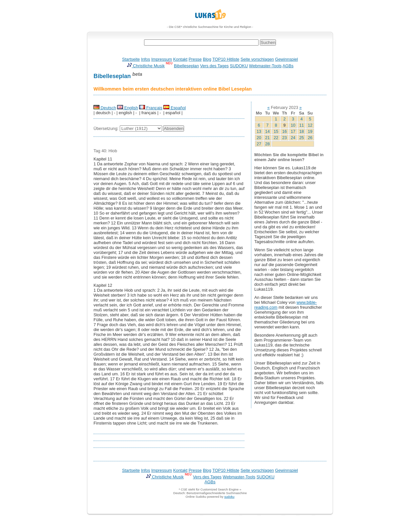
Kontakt (180, 59)
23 (284, 138)
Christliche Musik (146, 66)
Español (175, 108)
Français (151, 108)
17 (293, 131)
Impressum (162, 59)
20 (259, 138)
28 (267, 144)
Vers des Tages (214, 66)
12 (310, 125)
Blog (207, 59)
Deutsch (105, 108)
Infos (146, 59)
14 (267, 131)
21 (267, 138)
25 (302, 138)
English (128, 108)
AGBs (288, 66)
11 (302, 125)
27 (259, 144)
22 (276, 138)
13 (259, 131)
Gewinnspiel (286, 59)
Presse (195, 59)
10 (293, 125)
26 (310, 138)
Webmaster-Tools (265, 66)
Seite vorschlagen (257, 59)
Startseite (131, 59)
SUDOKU (239, 66)
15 (276, 131)
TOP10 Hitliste (226, 59)
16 (284, 131)
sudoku (229, 497)
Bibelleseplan (186, 66)
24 (293, 138)
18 (302, 131)
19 (310, 131)
